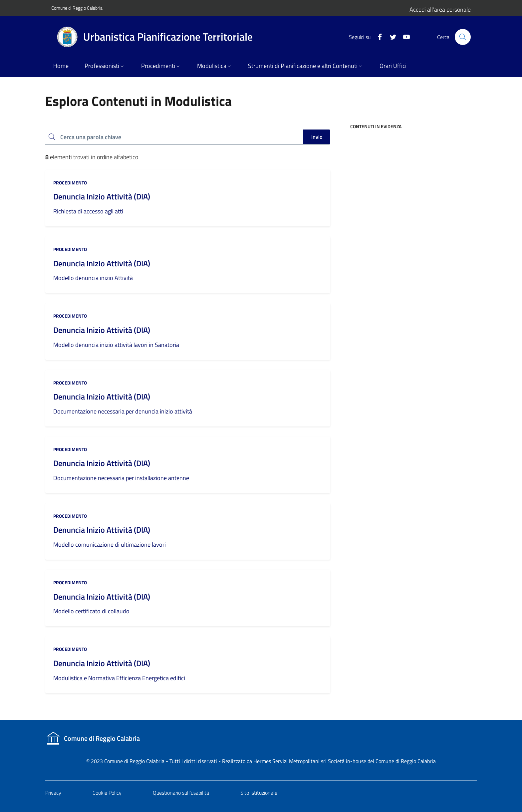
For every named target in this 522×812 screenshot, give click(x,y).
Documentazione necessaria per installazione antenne (121, 478)
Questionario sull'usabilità (181, 793)
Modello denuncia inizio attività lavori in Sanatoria (116, 345)
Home (61, 66)
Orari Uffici (393, 66)
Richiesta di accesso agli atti (88, 211)
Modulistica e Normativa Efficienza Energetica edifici (119, 678)
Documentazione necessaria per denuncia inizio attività (123, 411)
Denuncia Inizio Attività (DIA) (102, 197)
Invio (317, 137)
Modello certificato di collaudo (91, 611)
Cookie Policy (107, 793)
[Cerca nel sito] (463, 37)
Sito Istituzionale (259, 793)
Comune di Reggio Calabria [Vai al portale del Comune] (77, 8)
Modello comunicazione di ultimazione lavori (110, 544)
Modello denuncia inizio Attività (93, 278)
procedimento (70, 183)
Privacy (53, 793)
